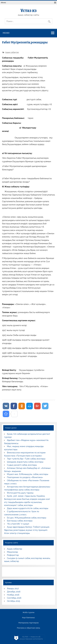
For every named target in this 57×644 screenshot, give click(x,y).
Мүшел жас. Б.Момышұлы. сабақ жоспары (28, 474)
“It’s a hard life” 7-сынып (18, 524)
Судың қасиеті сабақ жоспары (22, 465)
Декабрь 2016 (14, 592)
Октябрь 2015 (14, 601)
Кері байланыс (28, 618)
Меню (3, 3)
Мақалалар (13, 552)
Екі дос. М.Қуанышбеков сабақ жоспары (27, 518)
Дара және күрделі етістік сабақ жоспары (28, 508)
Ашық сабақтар (12, 52)
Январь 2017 (13, 589)
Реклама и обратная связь (28, 628)
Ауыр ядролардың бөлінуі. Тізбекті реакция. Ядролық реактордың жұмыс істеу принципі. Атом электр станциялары (27, 530)
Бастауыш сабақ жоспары (20, 521)
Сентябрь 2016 (14, 598)
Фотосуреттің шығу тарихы (20, 493)
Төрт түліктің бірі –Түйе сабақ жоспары (26, 459)
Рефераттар (13, 555)
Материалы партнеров (28, 623)
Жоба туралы (28, 612)
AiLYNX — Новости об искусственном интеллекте (31, 638)
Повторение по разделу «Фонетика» (25, 477)
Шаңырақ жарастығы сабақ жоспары (25, 462)
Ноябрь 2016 (13, 595)
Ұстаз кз (28, 11)
